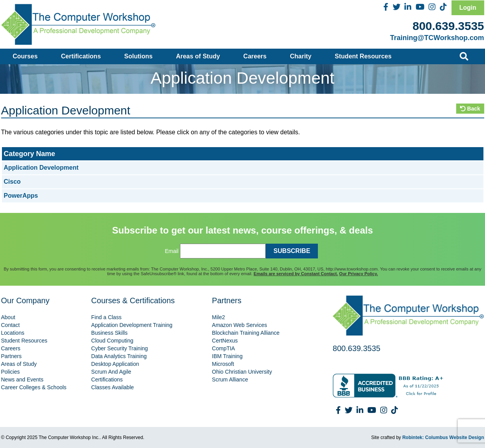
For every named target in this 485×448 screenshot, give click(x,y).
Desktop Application (115, 364)
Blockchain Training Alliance (246, 333)
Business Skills (109, 333)
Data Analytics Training (119, 356)
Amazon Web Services (239, 325)
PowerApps (21, 196)
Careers (255, 56)
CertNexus (225, 341)
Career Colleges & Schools (34, 387)
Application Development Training (132, 325)
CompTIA (223, 348)
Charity (301, 56)
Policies (11, 372)
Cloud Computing (112, 341)
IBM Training (227, 356)
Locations (13, 333)
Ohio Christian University (242, 372)
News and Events (22, 379)
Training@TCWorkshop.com (437, 38)
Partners (11, 356)
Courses (25, 56)
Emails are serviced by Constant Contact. (296, 274)
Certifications (81, 56)
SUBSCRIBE (292, 251)
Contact (11, 325)
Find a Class (106, 317)
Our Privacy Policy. (359, 274)
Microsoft (223, 364)
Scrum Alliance (230, 379)
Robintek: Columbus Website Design (443, 437)
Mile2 (218, 317)
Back (470, 109)
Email (172, 251)
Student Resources (363, 56)
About (8, 317)
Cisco (12, 182)
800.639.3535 (448, 26)
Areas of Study (198, 56)
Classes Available (112, 387)
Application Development (41, 168)
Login (468, 8)
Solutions (138, 56)
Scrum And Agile (111, 372)
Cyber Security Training (120, 348)
